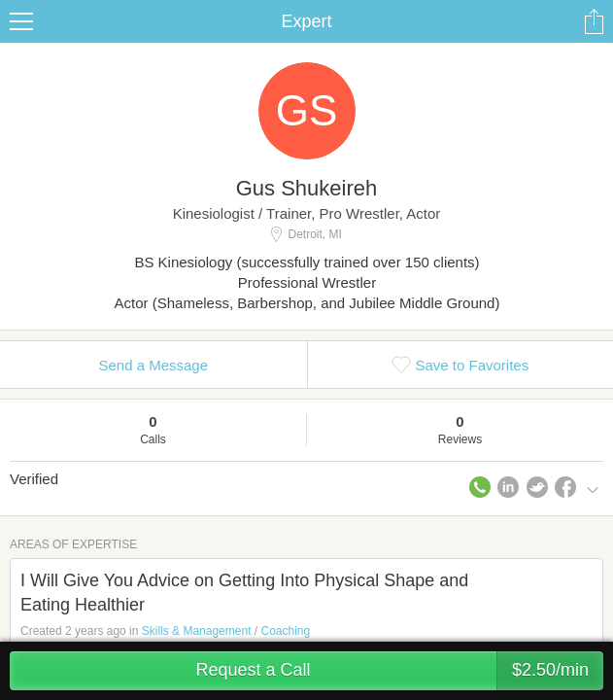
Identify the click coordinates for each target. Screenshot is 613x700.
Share (594, 21)
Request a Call (399, 671)
